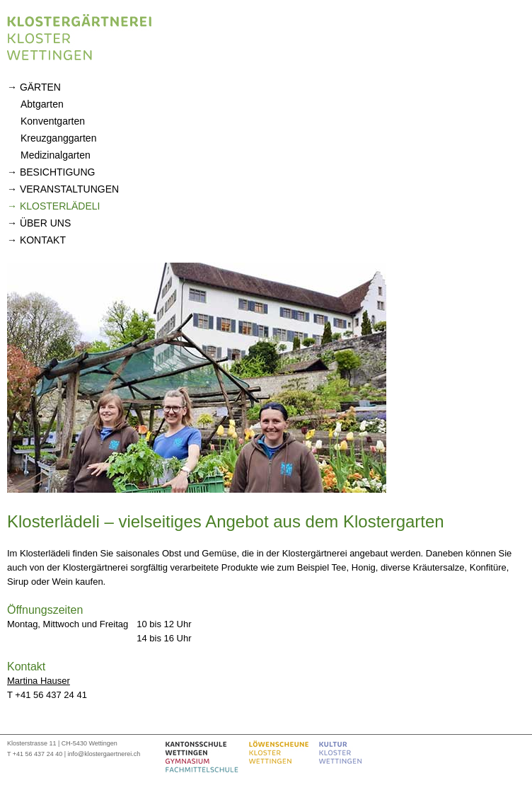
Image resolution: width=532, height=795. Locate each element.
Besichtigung (58, 172)
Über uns (45, 223)
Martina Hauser (39, 681)
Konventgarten (53, 121)
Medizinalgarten (56, 155)
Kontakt (43, 240)
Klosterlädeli (60, 206)
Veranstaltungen (69, 189)
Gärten (40, 87)
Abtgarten (42, 104)
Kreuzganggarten (58, 138)
